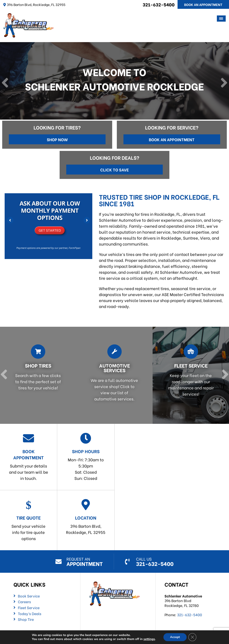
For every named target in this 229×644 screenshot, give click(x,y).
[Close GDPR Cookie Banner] (192, 637)
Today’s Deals (30, 614)
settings (149, 639)
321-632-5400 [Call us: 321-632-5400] (159, 4)
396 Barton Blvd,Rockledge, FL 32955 (86, 517)
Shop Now (57, 139)
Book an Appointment (172, 139)
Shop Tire (26, 619)
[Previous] (5, 83)
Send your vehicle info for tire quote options (28, 520)
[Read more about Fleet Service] (189, 375)
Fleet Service (29, 608)
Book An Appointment (203, 4)
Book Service (29, 596)
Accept (175, 637)
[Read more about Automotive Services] (113, 375)
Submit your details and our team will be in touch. (28, 457)
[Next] (224, 83)
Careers (24, 602)
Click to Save (114, 170)
